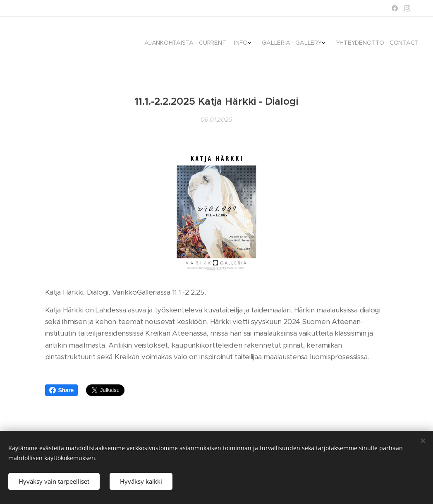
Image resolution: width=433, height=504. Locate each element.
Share (62, 390)
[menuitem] (382, 43)
